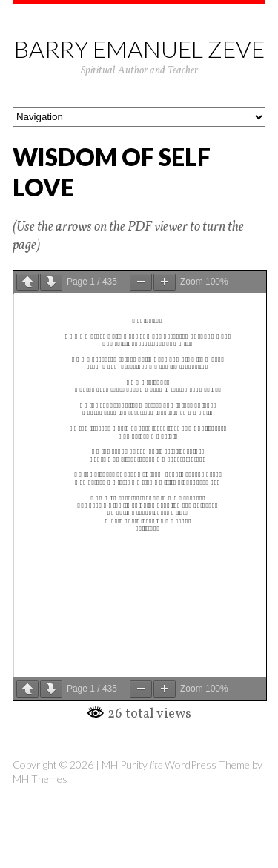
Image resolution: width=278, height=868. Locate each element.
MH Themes (40, 779)
